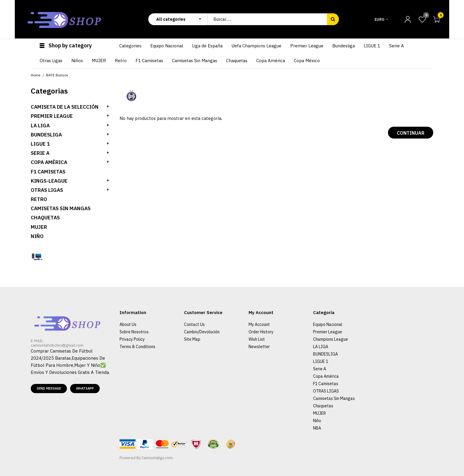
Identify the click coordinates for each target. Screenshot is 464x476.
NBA (317, 428)
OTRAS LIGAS (47, 190)
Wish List (257, 339)
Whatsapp (85, 388)
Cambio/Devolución (202, 332)
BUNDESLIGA (46, 135)
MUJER (39, 227)
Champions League (331, 339)
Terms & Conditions (137, 347)
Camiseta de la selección (65, 107)
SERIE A (40, 153)
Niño (37, 236)
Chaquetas (45, 218)
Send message (49, 388)
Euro (380, 19)
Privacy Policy (132, 339)
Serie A (320, 369)
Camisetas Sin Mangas (61, 208)
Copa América (49, 162)
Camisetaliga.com (157, 458)
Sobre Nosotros (134, 332)
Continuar (411, 133)
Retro (39, 199)
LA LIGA (40, 126)
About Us (128, 324)
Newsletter (259, 347)
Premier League (328, 332)
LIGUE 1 (40, 144)
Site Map (192, 339)
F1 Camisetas (48, 172)
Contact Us (194, 324)
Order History (261, 332)
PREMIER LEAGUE (52, 116)
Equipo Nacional (328, 324)
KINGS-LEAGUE (49, 181)
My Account (259, 324)
